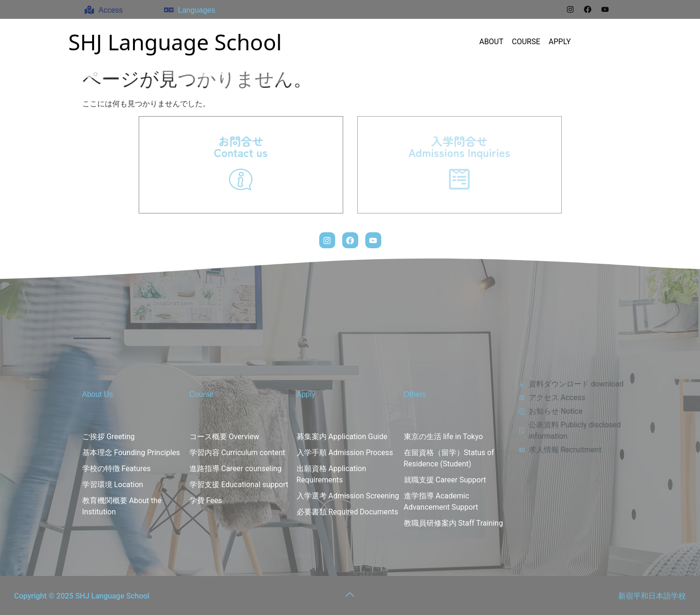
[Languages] (169, 10)
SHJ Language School (175, 42)
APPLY (560, 42)
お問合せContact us (241, 146)
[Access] (89, 10)
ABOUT (491, 42)
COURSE (526, 42)
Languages (197, 10)
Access (111, 10)
